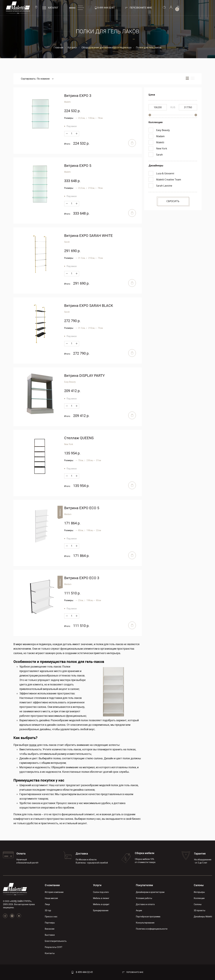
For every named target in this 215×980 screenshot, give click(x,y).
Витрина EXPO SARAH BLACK (89, 306)
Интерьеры (199, 892)
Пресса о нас (51, 917)
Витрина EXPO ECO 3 (82, 578)
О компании (52, 885)
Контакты (50, 953)
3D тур (48, 910)
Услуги (97, 885)
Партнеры (50, 923)
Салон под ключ (101, 892)
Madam (68, 514)
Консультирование (145, 923)
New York (69, 444)
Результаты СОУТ (54, 947)
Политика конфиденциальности (152, 929)
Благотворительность (56, 941)
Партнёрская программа (148, 917)
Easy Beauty (70, 382)
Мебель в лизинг (101, 898)
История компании (54, 892)
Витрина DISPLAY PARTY (84, 376)
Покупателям (144, 885)
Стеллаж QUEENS (79, 438)
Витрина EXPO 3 (78, 96)
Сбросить (173, 201)
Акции (139, 910)
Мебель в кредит (101, 904)
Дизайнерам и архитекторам (150, 892)
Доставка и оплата (145, 904)
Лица (47, 904)
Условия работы (144, 898)
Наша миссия (51, 898)
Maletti (67, 102)
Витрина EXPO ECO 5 (82, 508)
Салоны (199, 885)
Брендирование (101, 910)
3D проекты (200, 910)
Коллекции (199, 898)
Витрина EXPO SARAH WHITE (88, 236)
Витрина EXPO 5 (78, 166)
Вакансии (50, 929)
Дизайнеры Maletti (203, 917)
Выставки (50, 935)
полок (33, 745)
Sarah (67, 242)
